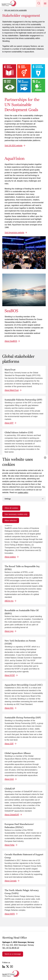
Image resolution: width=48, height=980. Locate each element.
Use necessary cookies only (16, 514)
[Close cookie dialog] (45, 458)
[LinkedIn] (4, 967)
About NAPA (10, 914)
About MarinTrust (12, 390)
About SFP (9, 423)
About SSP (9, 744)
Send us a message (13, 954)
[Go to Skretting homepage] (9, 3)
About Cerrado (11, 881)
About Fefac (10, 845)
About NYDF (10, 675)
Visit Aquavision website (14, 232)
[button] (39, 3)
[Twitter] (8, 967)
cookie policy (23, 492)
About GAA (9, 779)
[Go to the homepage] (11, 974)
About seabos (10, 557)
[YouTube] (11, 967)
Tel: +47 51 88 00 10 (11, 948)
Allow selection (11, 520)
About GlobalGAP (12, 815)
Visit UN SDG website (13, 145)
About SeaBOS (11, 341)
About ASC (9, 708)
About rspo (9, 631)
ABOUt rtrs (9, 601)
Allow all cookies (11, 508)
